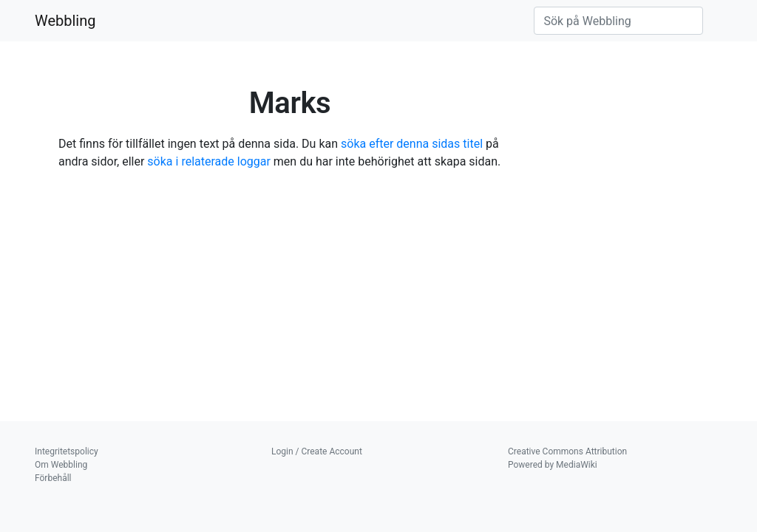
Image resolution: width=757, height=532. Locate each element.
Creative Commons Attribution (567, 451)
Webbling (65, 21)
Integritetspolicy (67, 451)
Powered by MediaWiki (553, 465)
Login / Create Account (317, 451)
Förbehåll (53, 478)
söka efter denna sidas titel (412, 144)
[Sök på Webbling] (618, 21)
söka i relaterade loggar (209, 161)
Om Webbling (61, 465)
